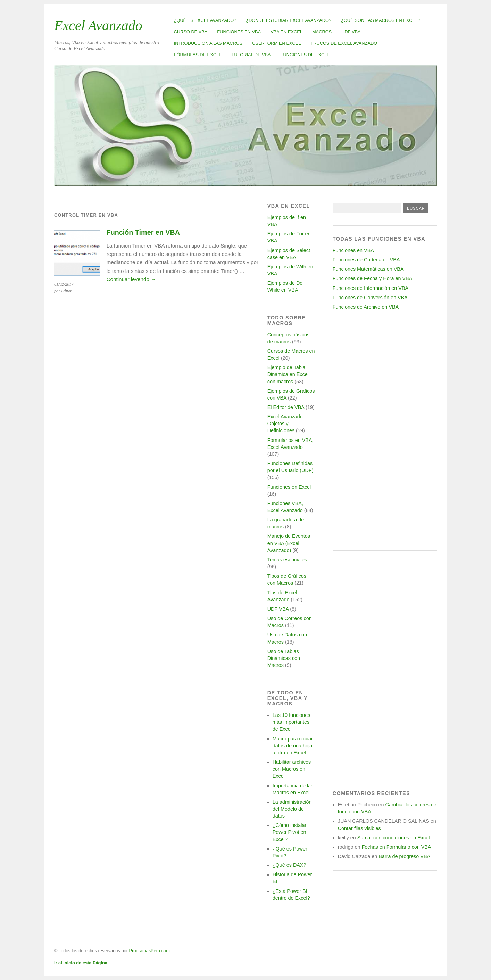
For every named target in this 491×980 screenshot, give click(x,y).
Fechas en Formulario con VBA (397, 847)
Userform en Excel (276, 43)
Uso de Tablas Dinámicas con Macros (284, 658)
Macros (322, 32)
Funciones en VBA (239, 32)
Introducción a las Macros (208, 43)
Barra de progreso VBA (404, 856)
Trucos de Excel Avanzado (344, 43)
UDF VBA (351, 32)
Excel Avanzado (98, 26)
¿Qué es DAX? (289, 865)
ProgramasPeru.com (149, 951)
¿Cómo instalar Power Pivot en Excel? (290, 832)
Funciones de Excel (305, 55)
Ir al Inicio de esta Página (81, 963)
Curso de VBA (191, 32)
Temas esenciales (287, 560)
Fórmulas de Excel (198, 55)
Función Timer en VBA (143, 232)
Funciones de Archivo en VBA (366, 307)
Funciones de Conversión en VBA (370, 298)
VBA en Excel (286, 32)
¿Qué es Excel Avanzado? (205, 20)
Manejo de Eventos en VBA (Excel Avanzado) (289, 543)
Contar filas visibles (359, 828)
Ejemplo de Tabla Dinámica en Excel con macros (288, 374)
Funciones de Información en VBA (371, 288)
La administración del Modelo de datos (292, 809)
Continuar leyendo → (131, 279)
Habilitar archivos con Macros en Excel (292, 769)
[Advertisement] (385, 436)
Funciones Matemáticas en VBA (368, 269)
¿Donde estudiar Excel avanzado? (289, 20)
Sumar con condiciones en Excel (394, 838)
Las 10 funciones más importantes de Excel (292, 722)
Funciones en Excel (289, 487)
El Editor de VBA (286, 407)
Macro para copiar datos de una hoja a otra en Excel (293, 746)
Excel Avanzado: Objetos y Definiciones (286, 424)
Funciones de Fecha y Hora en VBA (373, 278)
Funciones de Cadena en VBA (366, 260)
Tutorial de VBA (251, 55)
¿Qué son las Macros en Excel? (381, 20)
